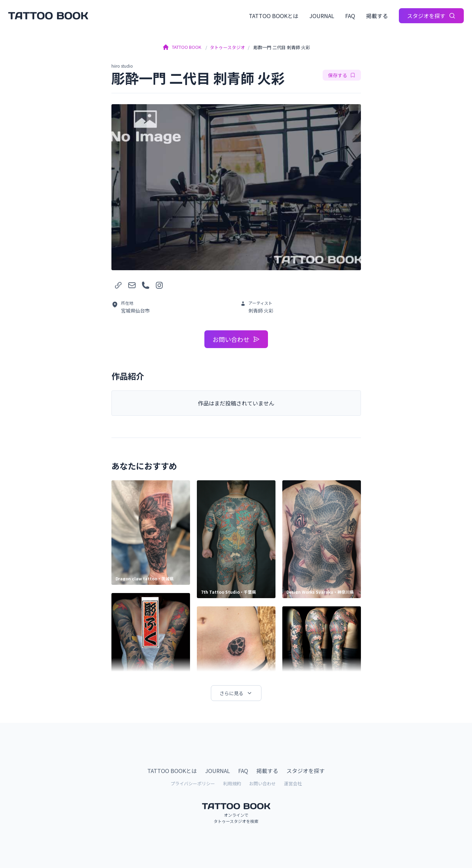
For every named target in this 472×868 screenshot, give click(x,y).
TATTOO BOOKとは (274, 16)
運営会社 (293, 783)
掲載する (377, 16)
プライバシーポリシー (193, 783)
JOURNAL (322, 16)
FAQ (350, 16)
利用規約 (232, 783)
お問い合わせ (236, 339)
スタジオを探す (431, 16)
